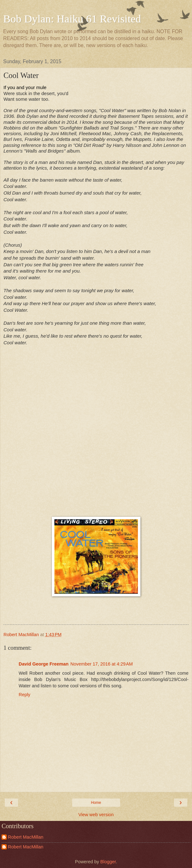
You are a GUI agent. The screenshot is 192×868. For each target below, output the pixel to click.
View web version (96, 815)
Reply (25, 695)
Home (96, 803)
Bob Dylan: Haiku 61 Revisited (72, 19)
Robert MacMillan (26, 837)
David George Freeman (44, 664)
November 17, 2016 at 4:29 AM (102, 664)
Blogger (108, 862)
